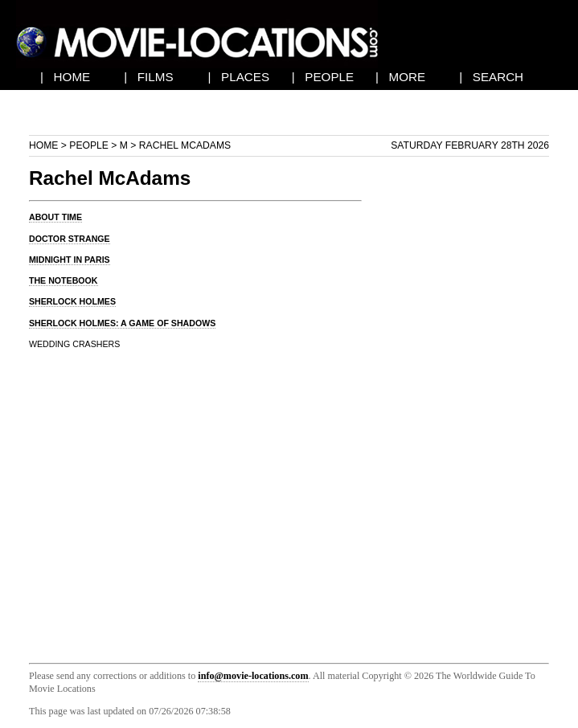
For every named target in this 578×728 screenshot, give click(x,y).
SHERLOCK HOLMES (72, 301)
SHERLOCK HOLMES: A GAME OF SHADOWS (122, 323)
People (89, 145)
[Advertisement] (468, 402)
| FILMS (148, 77)
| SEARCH (491, 77)
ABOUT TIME (55, 217)
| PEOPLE (323, 77)
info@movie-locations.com (253, 676)
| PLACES (238, 77)
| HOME (65, 77)
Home (43, 145)
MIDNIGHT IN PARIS (70, 260)
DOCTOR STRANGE (70, 239)
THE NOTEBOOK (64, 280)
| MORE (400, 77)
